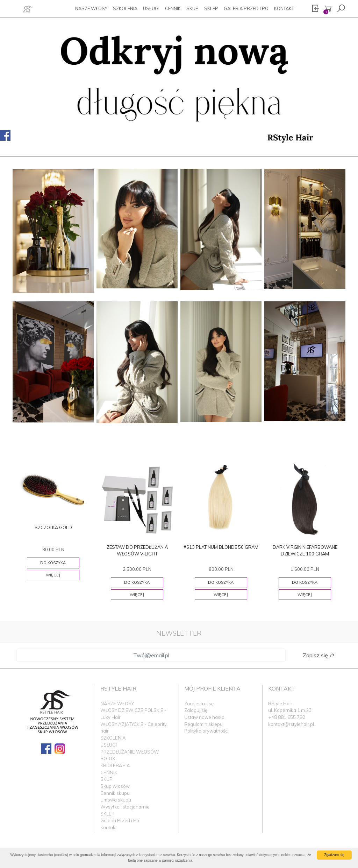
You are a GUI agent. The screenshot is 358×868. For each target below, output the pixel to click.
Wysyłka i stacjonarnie (125, 807)
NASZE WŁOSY (91, 8)
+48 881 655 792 (287, 717)
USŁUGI (151, 8)
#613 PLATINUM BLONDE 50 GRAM (221, 547)
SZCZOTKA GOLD (53, 527)
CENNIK (173, 8)
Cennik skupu (115, 793)
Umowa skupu (116, 800)
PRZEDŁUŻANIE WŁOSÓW (130, 752)
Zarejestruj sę (199, 703)
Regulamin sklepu (203, 724)
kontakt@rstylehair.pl (291, 724)
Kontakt (284, 8)
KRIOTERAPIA (115, 765)
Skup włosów (115, 786)
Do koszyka (53, 563)
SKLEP (211, 8)
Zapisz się (319, 655)
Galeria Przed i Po (246, 8)
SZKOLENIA (125, 8)
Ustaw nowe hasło (204, 717)
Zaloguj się (196, 710)
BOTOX (108, 758)
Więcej (53, 575)
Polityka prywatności (206, 731)
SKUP (192, 8)
